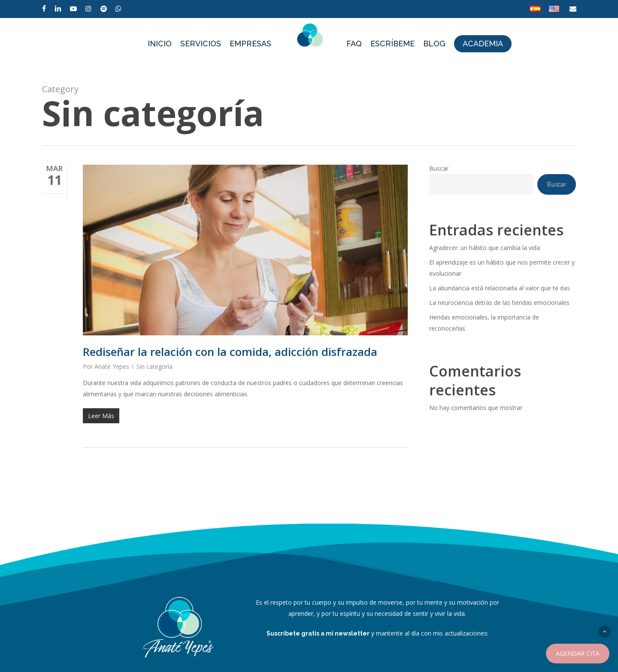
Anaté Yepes (112, 366)
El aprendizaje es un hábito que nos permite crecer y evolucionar (502, 268)
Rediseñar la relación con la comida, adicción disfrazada (230, 352)
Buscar (439, 168)
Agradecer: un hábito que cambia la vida (485, 248)
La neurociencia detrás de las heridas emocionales (499, 303)
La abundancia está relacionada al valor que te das (500, 288)
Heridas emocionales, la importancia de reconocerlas (484, 323)
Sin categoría (154, 366)
